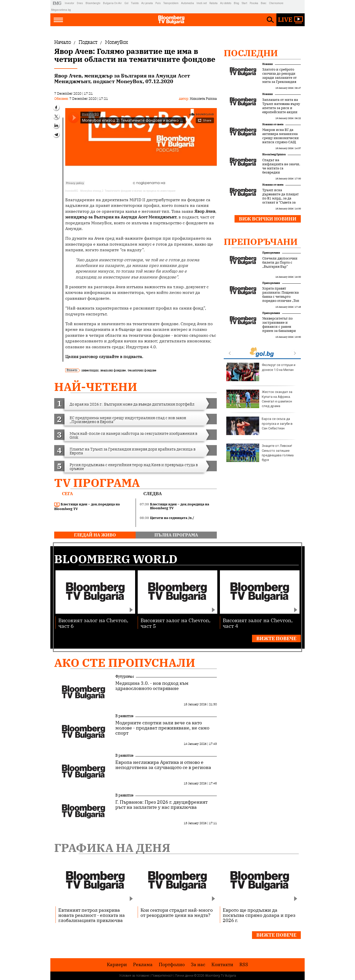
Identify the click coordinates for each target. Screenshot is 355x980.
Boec (264, 3)
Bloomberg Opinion (274, 154)
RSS (244, 965)
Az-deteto (226, 3)
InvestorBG (72, 191)
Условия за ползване (134, 976)
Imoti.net (202, 3)
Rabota (213, 3)
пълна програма (176, 535)
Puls (158, 3)
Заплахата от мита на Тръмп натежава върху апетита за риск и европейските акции (281, 106)
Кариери (117, 965)
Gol (126, 3)
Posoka (254, 3)
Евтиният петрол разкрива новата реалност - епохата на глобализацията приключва (92, 915)
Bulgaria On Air (112, 3)
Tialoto (135, 3)
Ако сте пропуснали (125, 663)
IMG (58, 3)
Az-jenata (147, 3)
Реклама (143, 965)
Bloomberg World (116, 559)
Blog (236, 3)
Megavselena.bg (61, 10)
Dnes (80, 3)
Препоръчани (261, 242)
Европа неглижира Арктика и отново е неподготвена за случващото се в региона (163, 765)
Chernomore (276, 3)
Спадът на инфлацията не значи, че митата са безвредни (281, 166)
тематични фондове (142, 370)
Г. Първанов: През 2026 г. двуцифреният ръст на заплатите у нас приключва (161, 805)
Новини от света (273, 124)
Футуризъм (125, 676)
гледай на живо (95, 535)
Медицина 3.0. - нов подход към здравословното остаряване (152, 686)
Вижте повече (276, 638)
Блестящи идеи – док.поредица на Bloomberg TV (87, 507)
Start (244, 3)
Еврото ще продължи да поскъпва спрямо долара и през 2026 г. (259, 915)
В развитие (124, 716)
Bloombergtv (93, 3)
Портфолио (172, 965)
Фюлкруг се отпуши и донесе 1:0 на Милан (261, 372)
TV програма (97, 483)
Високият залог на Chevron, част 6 (93, 623)
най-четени (96, 387)
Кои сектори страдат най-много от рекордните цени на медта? (177, 912)
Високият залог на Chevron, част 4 (258, 623)
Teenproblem (171, 3)
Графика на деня (112, 848)
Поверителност (162, 976)
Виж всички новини (268, 219)
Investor (69, 3)
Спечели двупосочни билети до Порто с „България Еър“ (280, 263)
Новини (268, 64)
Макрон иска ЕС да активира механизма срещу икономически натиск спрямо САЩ (281, 136)
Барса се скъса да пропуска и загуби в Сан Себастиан (259, 426)
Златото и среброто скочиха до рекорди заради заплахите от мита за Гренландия (279, 76)
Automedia (188, 3)
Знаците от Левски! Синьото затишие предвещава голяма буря (260, 453)
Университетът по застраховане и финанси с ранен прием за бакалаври (279, 325)
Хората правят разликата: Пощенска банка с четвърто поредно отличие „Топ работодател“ (281, 297)
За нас (198, 965)
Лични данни (184, 976)
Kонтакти (222, 965)
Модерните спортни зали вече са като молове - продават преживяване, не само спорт (162, 728)
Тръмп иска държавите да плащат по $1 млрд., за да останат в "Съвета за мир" (281, 198)
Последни (251, 53)
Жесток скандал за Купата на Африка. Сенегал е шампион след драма (259, 399)
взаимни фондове (113, 370)
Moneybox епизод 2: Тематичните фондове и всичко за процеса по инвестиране (128, 191)
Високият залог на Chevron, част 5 (175, 623)
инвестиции (90, 370)
